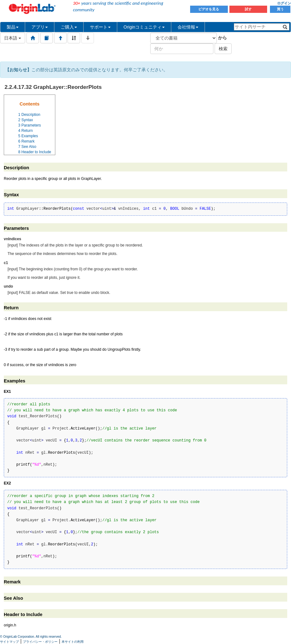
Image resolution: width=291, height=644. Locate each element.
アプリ (40, 27)
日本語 (13, 38)
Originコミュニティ (144, 27)
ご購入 (69, 27)
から (222, 38)
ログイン (284, 3)
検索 (223, 49)
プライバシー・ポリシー (40, 642)
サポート (100, 27)
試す (248, 9)
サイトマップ (9, 642)
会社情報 (188, 27)
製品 (13, 27)
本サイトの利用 (73, 642)
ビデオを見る (209, 9)
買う (280, 9)
